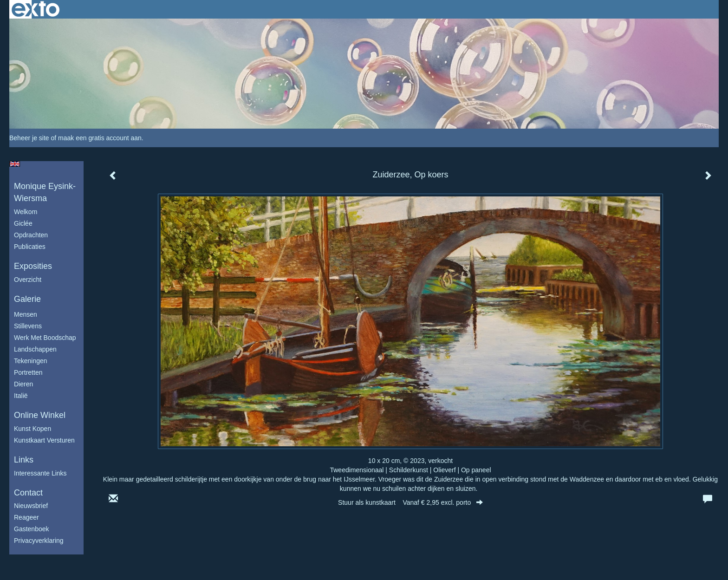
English (15, 164)
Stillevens (28, 326)
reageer (26, 517)
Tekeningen (31, 361)
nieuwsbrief (31, 506)
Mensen (26, 314)
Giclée (23, 223)
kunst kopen (32, 429)
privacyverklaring (39, 541)
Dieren (23, 384)
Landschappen (35, 349)
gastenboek (32, 529)
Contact (28, 493)
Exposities (33, 266)
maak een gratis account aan (100, 138)
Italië (21, 396)
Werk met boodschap (45, 338)
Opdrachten (31, 235)
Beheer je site (29, 138)
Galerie (27, 299)
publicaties (30, 247)
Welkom (26, 212)
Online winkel (40, 415)
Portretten (28, 372)
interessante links (40, 473)
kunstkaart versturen (44, 440)
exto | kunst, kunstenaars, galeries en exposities (36, 9)
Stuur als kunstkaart (410, 502)
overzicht (28, 280)
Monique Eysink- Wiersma (45, 192)
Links (24, 460)
